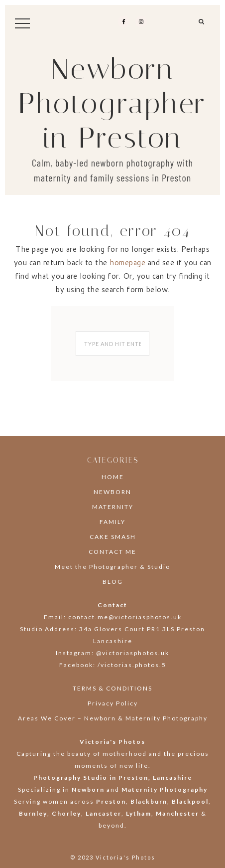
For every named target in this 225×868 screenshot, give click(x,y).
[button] (202, 25)
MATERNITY (113, 507)
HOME (113, 477)
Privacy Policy (113, 703)
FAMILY (112, 522)
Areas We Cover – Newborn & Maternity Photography (113, 718)
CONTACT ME (112, 552)
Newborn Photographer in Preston (112, 103)
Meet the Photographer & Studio (112, 567)
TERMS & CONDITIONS (112, 688)
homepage (127, 262)
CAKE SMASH (113, 537)
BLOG (113, 582)
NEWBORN (112, 492)
